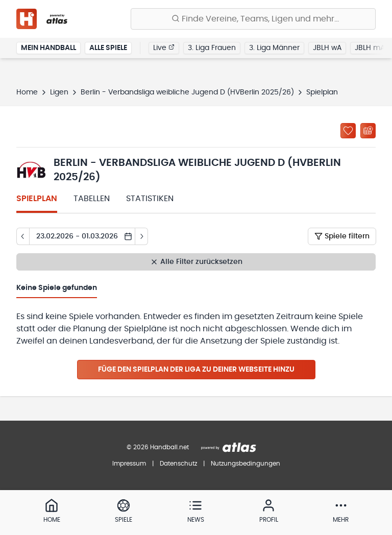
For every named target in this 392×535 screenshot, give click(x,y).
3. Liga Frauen (212, 48)
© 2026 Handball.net (158, 447)
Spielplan (37, 199)
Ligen (59, 92)
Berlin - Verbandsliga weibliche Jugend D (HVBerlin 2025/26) (187, 92)
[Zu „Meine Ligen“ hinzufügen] (348, 131)
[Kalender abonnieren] (368, 131)
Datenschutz (178, 464)
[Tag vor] (142, 236)
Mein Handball (48, 48)
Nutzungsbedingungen (246, 464)
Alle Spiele (108, 48)
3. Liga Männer (274, 48)
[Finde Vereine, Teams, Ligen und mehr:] (253, 19)
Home (27, 92)
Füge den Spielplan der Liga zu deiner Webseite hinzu (196, 370)
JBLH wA (327, 48)
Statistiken (150, 199)
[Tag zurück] (23, 236)
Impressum (129, 464)
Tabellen (92, 199)
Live (164, 47)
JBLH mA (370, 48)
